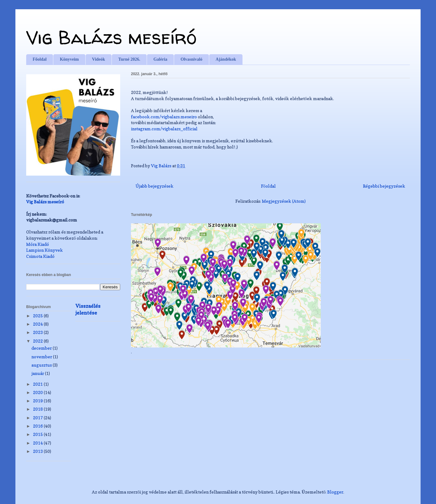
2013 (38, 451)
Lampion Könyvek (45, 250)
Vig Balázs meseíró (111, 37)
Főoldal (40, 59)
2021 (38, 384)
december (42, 348)
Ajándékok (226, 59)
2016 (38, 426)
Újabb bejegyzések (155, 186)
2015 (38, 434)
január (38, 373)
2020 (38, 392)
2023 (38, 332)
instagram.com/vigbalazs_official (164, 129)
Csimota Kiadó (40, 256)
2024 (38, 324)
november (42, 357)
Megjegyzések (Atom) (284, 201)
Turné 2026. (129, 59)
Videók (99, 59)
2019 (38, 401)
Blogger (335, 492)
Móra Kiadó (38, 244)
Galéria (160, 59)
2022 (38, 341)
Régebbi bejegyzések (384, 186)
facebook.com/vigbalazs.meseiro (164, 117)
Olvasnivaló (192, 59)
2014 (38, 443)
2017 (38, 418)
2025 (38, 316)
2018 (38, 409)
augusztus (42, 365)
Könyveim (69, 59)
